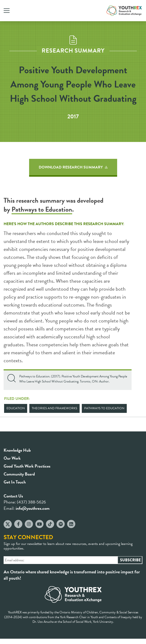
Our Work (12, 458)
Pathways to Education (42, 209)
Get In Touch (15, 482)
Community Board (19, 474)
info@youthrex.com (33, 508)
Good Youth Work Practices (27, 466)
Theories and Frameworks (54, 408)
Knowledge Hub (17, 450)
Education (16, 408)
